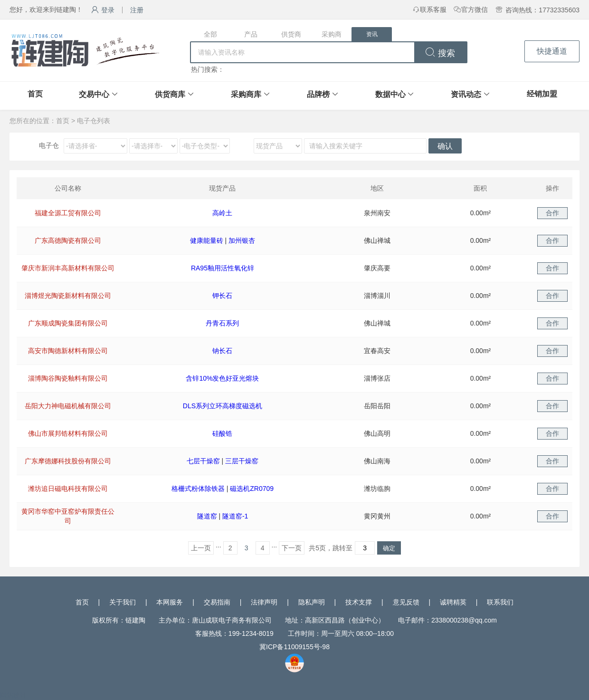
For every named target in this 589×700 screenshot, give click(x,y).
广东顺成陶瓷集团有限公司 (68, 323)
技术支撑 (359, 602)
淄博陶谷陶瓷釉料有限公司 (68, 378)
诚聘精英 (453, 602)
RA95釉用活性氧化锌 (223, 268)
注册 (137, 10)
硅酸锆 (222, 433)
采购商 (332, 34)
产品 (251, 34)
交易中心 (94, 94)
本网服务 (170, 602)
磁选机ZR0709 (252, 489)
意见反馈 (406, 602)
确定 (389, 548)
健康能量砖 (207, 240)
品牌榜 (318, 94)
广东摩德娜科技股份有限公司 (68, 461)
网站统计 (13, 695)
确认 (445, 146)
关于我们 (123, 602)
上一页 (201, 548)
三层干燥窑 (242, 461)
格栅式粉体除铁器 (198, 489)
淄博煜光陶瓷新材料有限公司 (68, 296)
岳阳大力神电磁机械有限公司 (68, 406)
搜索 (440, 53)
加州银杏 (242, 240)
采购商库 (246, 94)
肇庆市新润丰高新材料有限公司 (68, 268)
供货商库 (170, 94)
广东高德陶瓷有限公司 (68, 240)
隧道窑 (207, 516)
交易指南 (217, 602)
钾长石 (222, 296)
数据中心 (390, 94)
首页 (35, 94)
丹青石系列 (222, 323)
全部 (210, 34)
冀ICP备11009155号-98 (294, 647)
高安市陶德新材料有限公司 (68, 351)
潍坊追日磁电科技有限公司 (68, 489)
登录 (103, 10)
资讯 (372, 34)
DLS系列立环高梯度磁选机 (223, 406)
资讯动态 (466, 94)
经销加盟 (542, 94)
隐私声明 (312, 602)
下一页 (292, 548)
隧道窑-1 (235, 516)
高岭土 (222, 213)
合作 (552, 213)
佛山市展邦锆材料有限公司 (68, 433)
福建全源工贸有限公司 (68, 213)
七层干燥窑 (203, 461)
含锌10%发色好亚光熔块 (222, 378)
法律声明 (264, 602)
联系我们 (500, 602)
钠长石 (222, 351)
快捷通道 (552, 51)
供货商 (291, 34)
